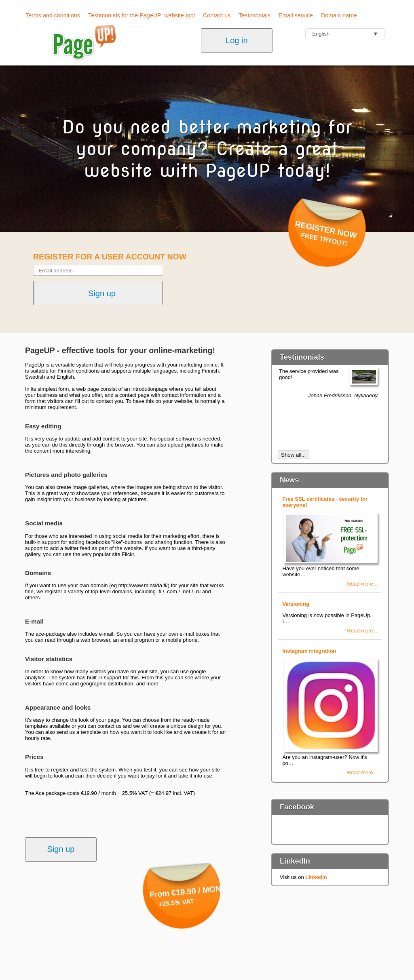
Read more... (362, 584)
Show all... (294, 455)
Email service (296, 15)
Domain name (339, 15)
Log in (237, 40)
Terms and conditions (53, 15)
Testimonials (255, 15)
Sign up (61, 849)
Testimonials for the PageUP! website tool (142, 15)
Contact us (217, 15)
